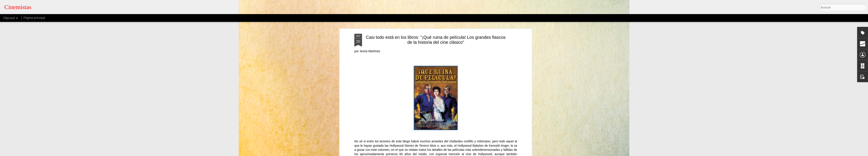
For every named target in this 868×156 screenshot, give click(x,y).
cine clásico (451, 88)
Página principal (34, 18)
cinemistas (460, 82)
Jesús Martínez (471, 88)
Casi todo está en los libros (423, 88)
